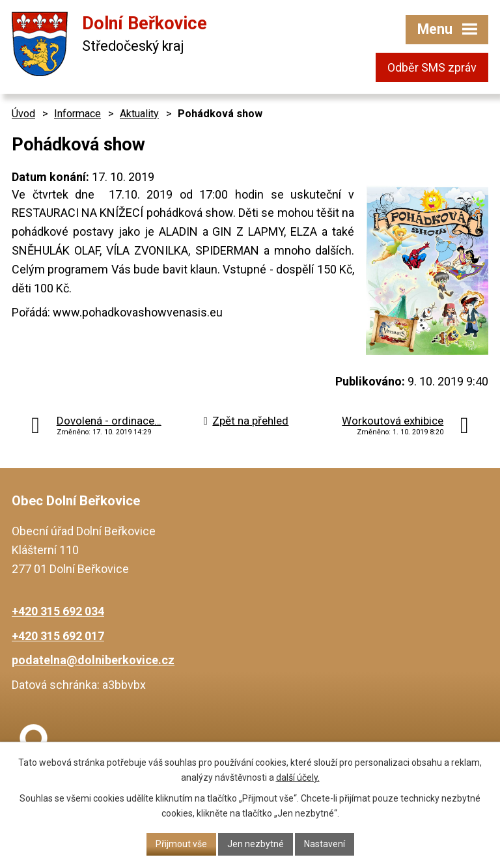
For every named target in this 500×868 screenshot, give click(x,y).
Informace (77, 114)
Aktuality (139, 114)
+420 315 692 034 (58, 611)
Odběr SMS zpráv (432, 67)
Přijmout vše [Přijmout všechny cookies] (181, 844)
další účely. (298, 777)
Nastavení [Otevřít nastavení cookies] (325, 844)
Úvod (23, 114)
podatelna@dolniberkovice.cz (93, 660)
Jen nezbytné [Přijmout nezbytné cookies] (256, 844)
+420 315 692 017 (58, 636)
